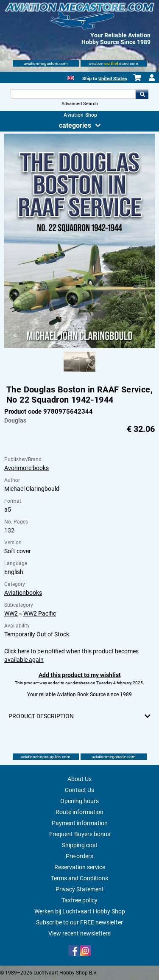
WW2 (11, 613)
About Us (79, 779)
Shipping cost (80, 845)
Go (142, 94)
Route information (79, 812)
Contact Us (79, 790)
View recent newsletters (79, 933)
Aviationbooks (23, 593)
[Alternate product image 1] (79, 372)
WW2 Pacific (40, 613)
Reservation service (80, 867)
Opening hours (79, 801)
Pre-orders (79, 856)
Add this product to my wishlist (80, 675)
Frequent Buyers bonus (80, 834)
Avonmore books (26, 468)
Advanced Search (80, 104)
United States (113, 79)
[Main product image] (79, 347)
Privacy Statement (80, 889)
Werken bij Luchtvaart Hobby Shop (80, 911)
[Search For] (73, 94)
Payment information (80, 823)
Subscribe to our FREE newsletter (79, 922)
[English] (71, 77)
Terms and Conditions (79, 878)
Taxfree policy (79, 900)
